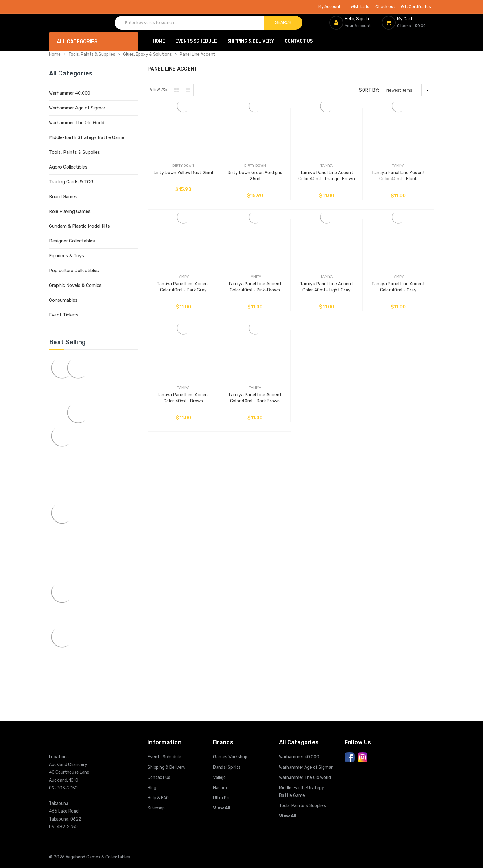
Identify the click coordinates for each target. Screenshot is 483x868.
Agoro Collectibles (68, 167)
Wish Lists (360, 7)
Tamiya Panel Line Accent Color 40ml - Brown (183, 398)
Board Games (63, 197)
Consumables (63, 300)
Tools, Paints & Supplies (92, 54)
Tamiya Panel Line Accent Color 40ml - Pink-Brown (255, 287)
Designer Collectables (72, 241)
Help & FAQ (158, 798)
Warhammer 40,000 (70, 93)
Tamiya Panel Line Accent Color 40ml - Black (398, 176)
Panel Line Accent (197, 54)
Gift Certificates (416, 7)
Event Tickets (64, 315)
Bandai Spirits (227, 767)
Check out (385, 7)
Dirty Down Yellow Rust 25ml (183, 173)
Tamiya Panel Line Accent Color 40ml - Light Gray (327, 287)
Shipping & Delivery (251, 41)
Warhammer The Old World (77, 123)
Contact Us (299, 41)
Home (159, 41)
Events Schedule (196, 41)
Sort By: (369, 90)
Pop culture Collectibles (74, 271)
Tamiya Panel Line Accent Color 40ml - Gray (398, 287)
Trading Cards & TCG (71, 182)
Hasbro (220, 788)
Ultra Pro (222, 798)
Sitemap (156, 808)
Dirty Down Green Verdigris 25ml (255, 176)
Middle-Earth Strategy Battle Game (87, 137)
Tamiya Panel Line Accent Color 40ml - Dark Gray (183, 287)
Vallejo (219, 778)
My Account (331, 7)
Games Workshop (230, 757)
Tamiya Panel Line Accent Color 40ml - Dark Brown (255, 398)
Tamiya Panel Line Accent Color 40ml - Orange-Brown (327, 176)
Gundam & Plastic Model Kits (79, 226)
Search (283, 23)
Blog (152, 788)
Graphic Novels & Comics (75, 285)
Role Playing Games (70, 211)
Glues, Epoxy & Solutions (147, 54)
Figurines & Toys (67, 256)
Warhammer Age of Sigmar (77, 108)
